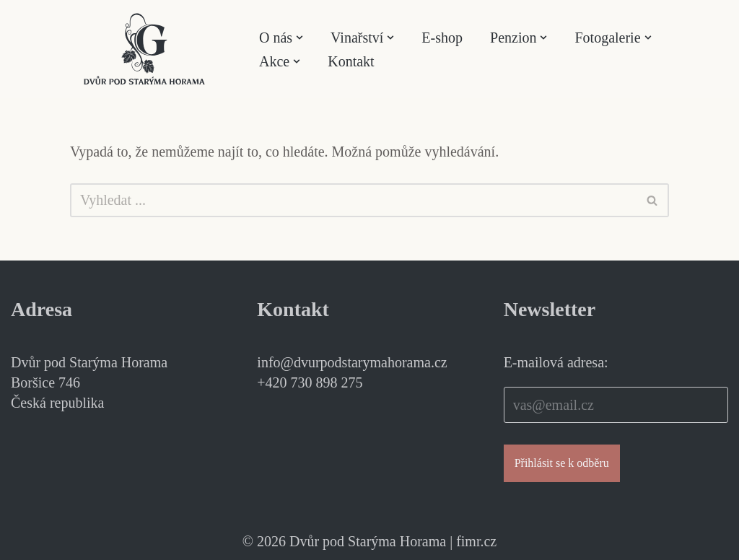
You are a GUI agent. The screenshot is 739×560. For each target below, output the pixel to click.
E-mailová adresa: (556, 362)
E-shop (442, 38)
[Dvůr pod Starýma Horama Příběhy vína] (144, 49)
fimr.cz (476, 541)
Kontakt (351, 61)
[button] (299, 38)
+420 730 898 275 (310, 382)
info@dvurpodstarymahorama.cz (352, 362)
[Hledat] (353, 200)
